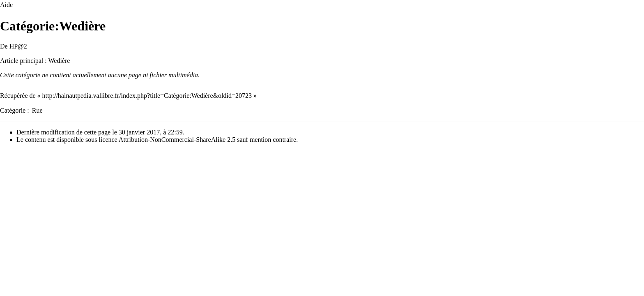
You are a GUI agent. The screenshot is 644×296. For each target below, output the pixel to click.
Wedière (59, 61)
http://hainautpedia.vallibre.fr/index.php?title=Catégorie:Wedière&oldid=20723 (147, 96)
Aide (6, 5)
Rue (37, 110)
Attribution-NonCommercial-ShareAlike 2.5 (177, 140)
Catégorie (13, 110)
